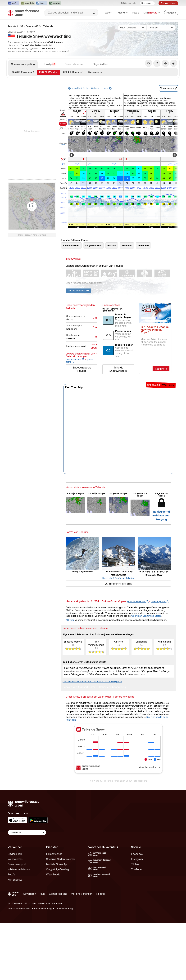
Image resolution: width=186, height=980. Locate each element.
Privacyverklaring (43, 909)
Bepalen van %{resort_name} (80, 687)
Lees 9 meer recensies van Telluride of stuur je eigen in (92, 681)
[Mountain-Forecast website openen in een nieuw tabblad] (28, 3)
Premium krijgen (168, 3)
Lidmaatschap (54, 854)
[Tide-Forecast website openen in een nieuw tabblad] (42, 3)
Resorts (12, 26)
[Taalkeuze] (147, 3)
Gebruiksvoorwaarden (19, 909)
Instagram (137, 859)
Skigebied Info (101, 64)
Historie (112, 245)
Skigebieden (15, 854)
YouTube (136, 869)
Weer (109, 13)
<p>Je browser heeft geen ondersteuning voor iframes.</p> (118, 751)
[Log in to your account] (171, 13)
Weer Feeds (53, 874)
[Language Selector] (27, 832)
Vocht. (63, 183)
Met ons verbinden (82, 894)
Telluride (48, 26)
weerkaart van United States (146, 616)
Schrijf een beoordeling (113, 687)
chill (64, 178)
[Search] (95, 13)
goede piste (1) (160, 601)
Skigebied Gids (93, 245)
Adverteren (29, 894)
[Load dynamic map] (32, 206)
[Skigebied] (161, 28)
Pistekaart (143, 245)
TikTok (135, 864)
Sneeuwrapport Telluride (82, 369)
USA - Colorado (30, 26)
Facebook (137, 854)
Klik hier (70, 620)
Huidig (50, 64)
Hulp (43, 894)
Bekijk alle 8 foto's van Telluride (118, 578)
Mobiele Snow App (57, 864)
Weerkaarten (95, 72)
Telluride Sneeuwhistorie (118, 369)
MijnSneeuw (15, 880)
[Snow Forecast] (23, 13)
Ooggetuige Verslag (57, 869)
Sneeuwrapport (17, 864)
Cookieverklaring (64, 909)
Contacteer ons (58, 894)
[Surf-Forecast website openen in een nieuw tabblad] (14, 3)
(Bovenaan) (23, 72)
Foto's (136, 13)
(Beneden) (73, 72)
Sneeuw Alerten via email (61, 859)
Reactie (101, 894)
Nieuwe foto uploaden (118, 584)
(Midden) (49, 72)
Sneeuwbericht (71, 245)
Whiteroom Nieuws (19, 869)
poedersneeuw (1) (75, 359)
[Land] (132, 28)
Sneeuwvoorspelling (23, 64)
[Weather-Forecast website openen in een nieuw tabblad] (55, 3)
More (63, 145)
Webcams (127, 245)
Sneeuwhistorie (74, 64)
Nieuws (123, 13)
